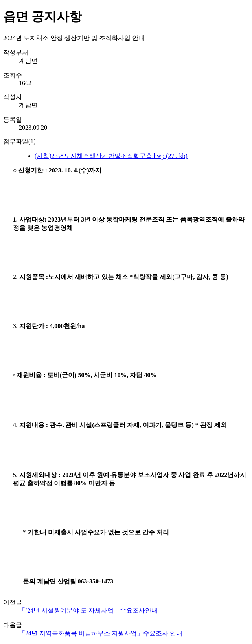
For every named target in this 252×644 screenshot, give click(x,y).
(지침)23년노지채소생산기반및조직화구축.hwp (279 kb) (111, 156)
